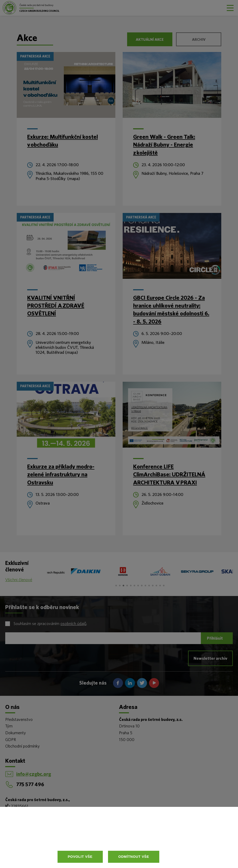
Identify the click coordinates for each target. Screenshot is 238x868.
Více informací (109, 838)
